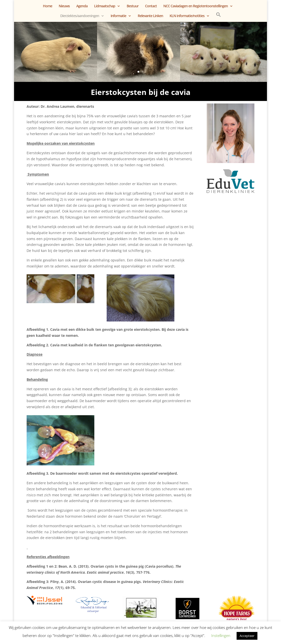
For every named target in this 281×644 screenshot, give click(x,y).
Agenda (82, 6)
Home (48, 6)
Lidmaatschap (105, 6)
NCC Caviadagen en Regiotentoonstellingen (196, 6)
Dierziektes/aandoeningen (80, 16)
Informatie (118, 16)
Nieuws (64, 6)
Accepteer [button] (247, 636)
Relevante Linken (150, 16)
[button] (219, 17)
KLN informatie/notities (187, 16)
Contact (151, 6)
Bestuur (133, 6)
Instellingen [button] (221, 635)
